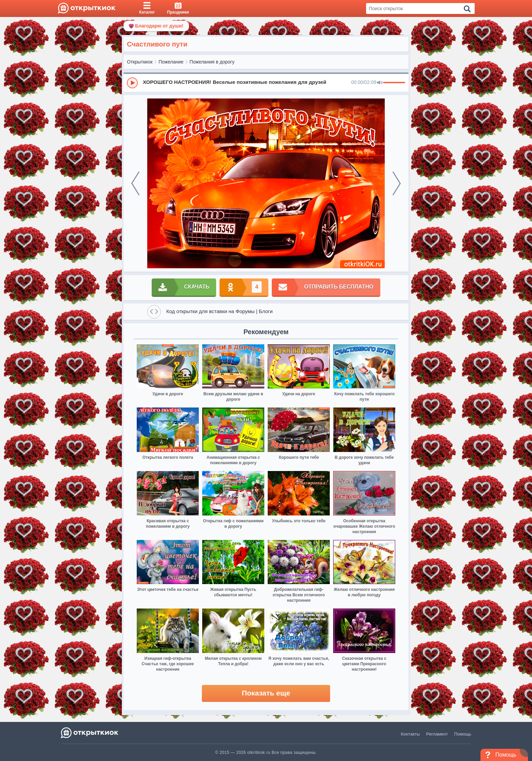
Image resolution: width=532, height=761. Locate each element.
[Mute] (380, 83)
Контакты (410, 734)
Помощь (463, 734)
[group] (266, 83)
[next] (397, 183)
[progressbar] (394, 83)
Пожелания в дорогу (212, 62)
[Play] (132, 83)
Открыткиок (140, 62)
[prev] (135, 183)
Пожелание (171, 62)
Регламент (437, 734)
